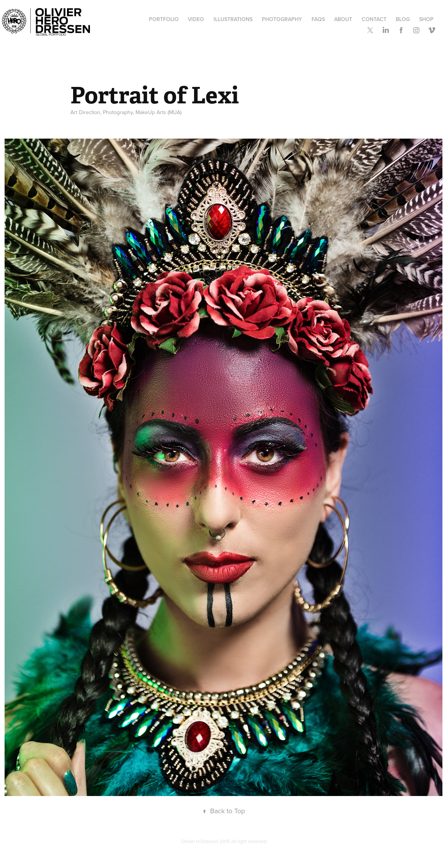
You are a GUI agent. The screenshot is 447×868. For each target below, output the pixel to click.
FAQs (318, 19)
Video (196, 19)
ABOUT (343, 19)
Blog (403, 19)
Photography (282, 19)
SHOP (426, 19)
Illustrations (233, 19)
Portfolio (164, 19)
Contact (374, 19)
